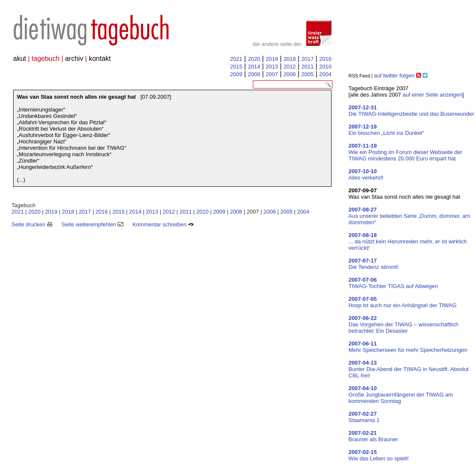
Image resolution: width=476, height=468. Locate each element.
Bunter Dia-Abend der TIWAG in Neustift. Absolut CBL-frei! (409, 369)
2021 (236, 59)
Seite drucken (32, 224)
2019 (272, 59)
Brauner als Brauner (373, 436)
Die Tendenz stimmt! (374, 264)
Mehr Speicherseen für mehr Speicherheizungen (408, 347)
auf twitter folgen (394, 76)
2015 (236, 67)
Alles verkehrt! (366, 174)
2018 (290, 59)
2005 (307, 74)
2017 (307, 59)
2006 (290, 74)
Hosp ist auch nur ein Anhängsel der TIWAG (402, 302)
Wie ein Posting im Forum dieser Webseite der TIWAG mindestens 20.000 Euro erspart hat (405, 152)
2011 (307, 67)
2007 (272, 74)
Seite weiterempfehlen (92, 224)
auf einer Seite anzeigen (432, 95)
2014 (254, 67)
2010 (325, 67)
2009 (236, 74)
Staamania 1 (364, 417)
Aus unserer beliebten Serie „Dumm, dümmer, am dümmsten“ (409, 216)
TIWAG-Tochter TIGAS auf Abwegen (393, 283)
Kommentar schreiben (163, 224)
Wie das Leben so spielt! (379, 455)
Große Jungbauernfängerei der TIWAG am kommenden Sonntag (401, 395)
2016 (325, 59)
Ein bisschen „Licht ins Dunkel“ (386, 130)
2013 (272, 67)
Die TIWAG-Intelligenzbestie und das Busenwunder (411, 111)
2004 (325, 74)
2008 (254, 74)
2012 (290, 67)
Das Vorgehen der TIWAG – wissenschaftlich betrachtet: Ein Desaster (404, 324)
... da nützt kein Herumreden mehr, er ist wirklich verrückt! (408, 241)
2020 (254, 59)
